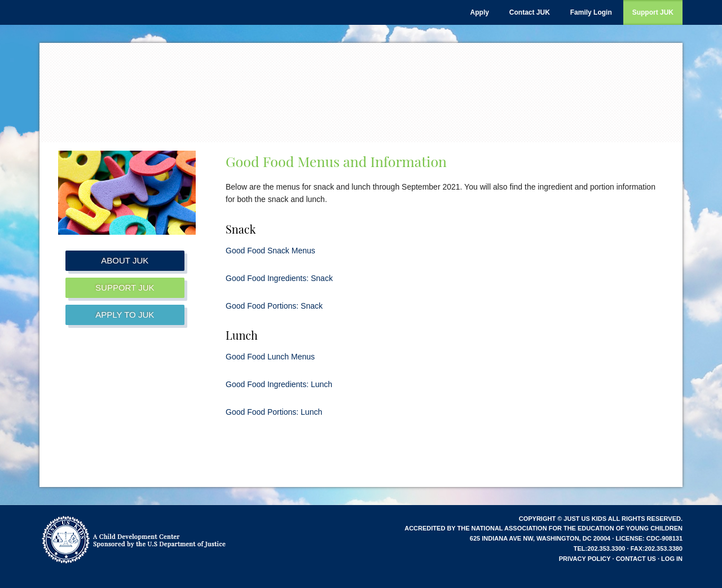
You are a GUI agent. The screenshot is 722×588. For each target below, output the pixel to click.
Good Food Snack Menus (270, 251)
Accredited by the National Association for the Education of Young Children (543, 528)
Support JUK (125, 288)
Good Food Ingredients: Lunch (279, 384)
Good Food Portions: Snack (274, 306)
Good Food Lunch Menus (270, 357)
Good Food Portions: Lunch (274, 412)
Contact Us (636, 559)
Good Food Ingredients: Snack (279, 278)
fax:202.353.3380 (657, 548)
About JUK (125, 260)
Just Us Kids (180, 88)
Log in (672, 559)
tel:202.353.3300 (600, 548)
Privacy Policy (585, 559)
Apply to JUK (125, 315)
